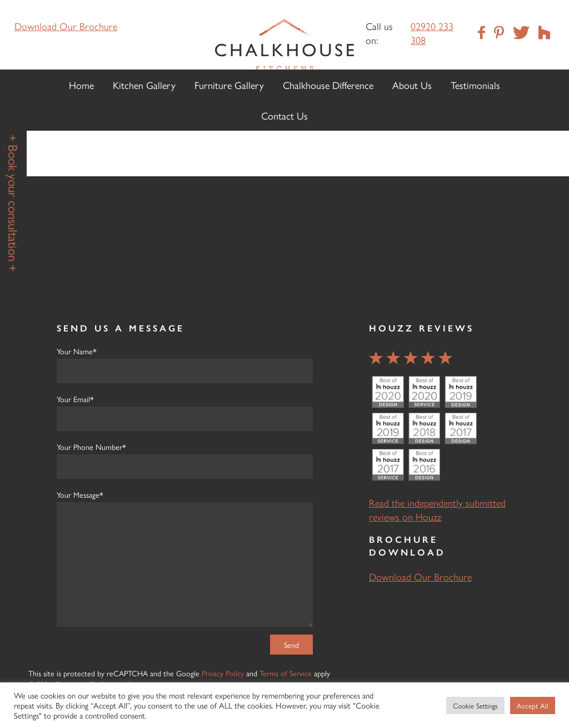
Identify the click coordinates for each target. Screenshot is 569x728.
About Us (412, 85)
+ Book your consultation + (14, 203)
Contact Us (284, 115)
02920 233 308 (432, 33)
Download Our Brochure (66, 26)
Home (81, 85)
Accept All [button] (533, 705)
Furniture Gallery (229, 85)
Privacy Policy (223, 673)
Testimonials (475, 85)
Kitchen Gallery (144, 85)
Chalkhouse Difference (328, 85)
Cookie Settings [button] (475, 705)
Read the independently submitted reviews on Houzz (437, 509)
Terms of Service (286, 673)
